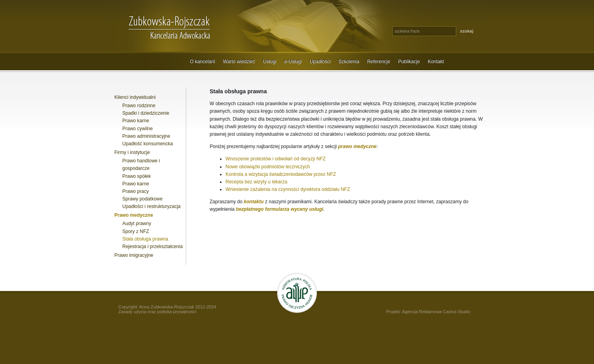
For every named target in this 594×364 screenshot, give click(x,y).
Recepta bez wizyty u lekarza (256, 182)
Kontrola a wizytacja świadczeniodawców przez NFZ (281, 174)
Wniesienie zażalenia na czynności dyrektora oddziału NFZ (288, 189)
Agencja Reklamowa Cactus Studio (436, 312)
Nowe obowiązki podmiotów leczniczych (268, 167)
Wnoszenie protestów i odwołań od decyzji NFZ (276, 159)
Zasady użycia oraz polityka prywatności (157, 312)
